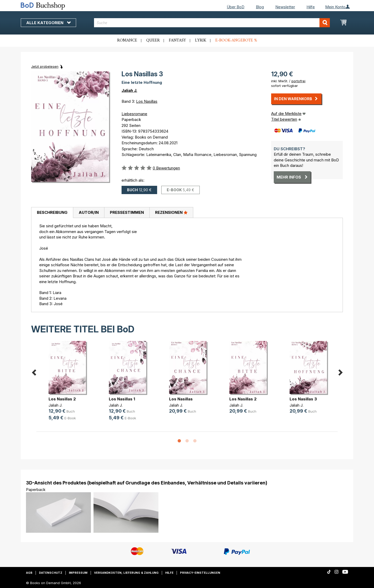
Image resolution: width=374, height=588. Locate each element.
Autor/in (89, 212)
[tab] (52, 213)
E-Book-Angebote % (236, 40)
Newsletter (285, 7)
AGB (29, 573)
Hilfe (311, 7)
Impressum (78, 573)
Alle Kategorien (48, 23)
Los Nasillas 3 (303, 399)
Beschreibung (52, 212)
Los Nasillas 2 (62, 399)
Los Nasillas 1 (122, 399)
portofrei (298, 81)
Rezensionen (171, 212)
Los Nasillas (147, 101)
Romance (127, 40)
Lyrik (201, 40)
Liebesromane (134, 114)
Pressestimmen (127, 212)
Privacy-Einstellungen (200, 573)
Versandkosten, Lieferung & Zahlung (126, 573)
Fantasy (177, 40)
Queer (153, 40)
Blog (260, 7)
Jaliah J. (129, 90)
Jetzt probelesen (45, 66)
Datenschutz (51, 573)
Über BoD (236, 7)
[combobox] (212, 23)
